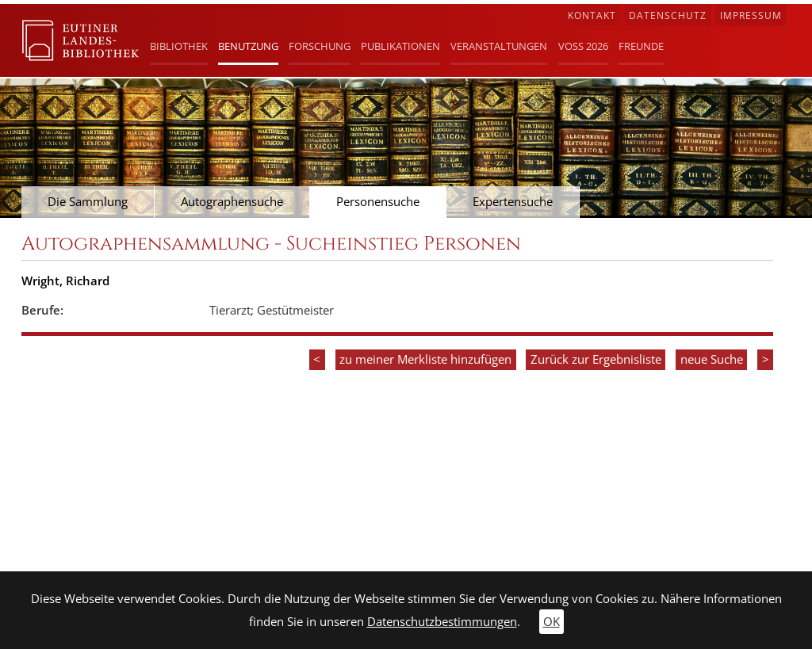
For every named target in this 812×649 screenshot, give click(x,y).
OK (552, 622)
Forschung (320, 46)
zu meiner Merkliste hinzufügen (425, 359)
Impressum (751, 15)
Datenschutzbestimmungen (442, 622)
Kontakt (592, 15)
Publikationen (400, 46)
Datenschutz (668, 15)
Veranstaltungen (499, 46)
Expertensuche (513, 202)
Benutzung (248, 46)
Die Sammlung (88, 202)
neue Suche (712, 359)
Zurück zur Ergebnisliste (596, 359)
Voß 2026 (583, 46)
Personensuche (378, 202)
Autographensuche (232, 202)
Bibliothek (179, 46)
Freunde (641, 46)
